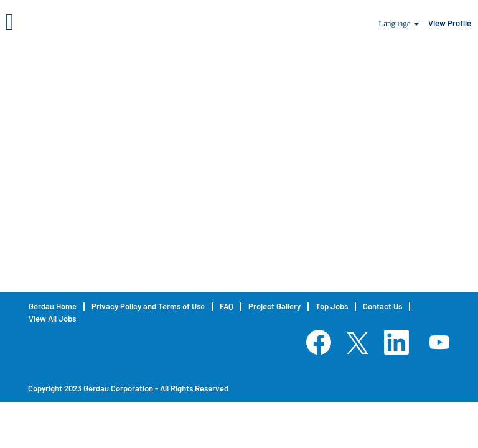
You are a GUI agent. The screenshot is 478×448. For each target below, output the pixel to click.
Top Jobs (332, 306)
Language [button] (399, 23)
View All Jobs (52, 319)
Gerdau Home (53, 306)
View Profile (450, 23)
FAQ (227, 306)
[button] (80, 21)
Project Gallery (274, 306)
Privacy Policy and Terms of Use (148, 306)
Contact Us (382, 306)
